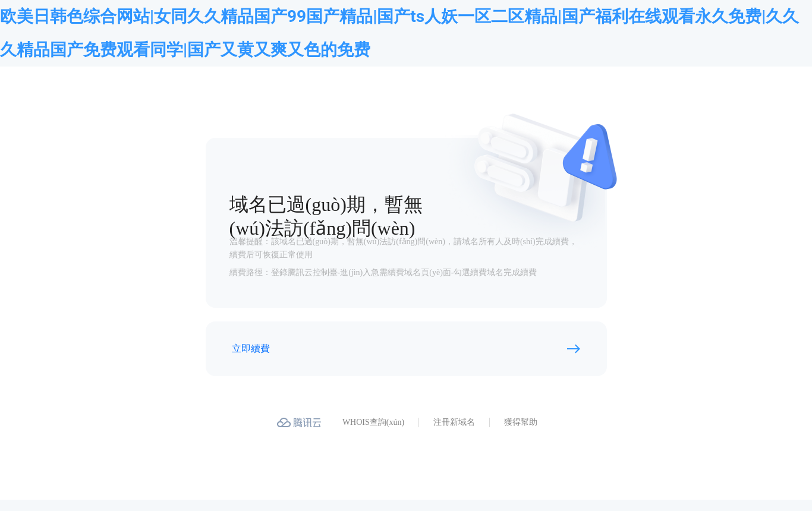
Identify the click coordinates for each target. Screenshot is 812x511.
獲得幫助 (521, 422)
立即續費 (251, 348)
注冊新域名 (454, 422)
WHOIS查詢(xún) (373, 422)
